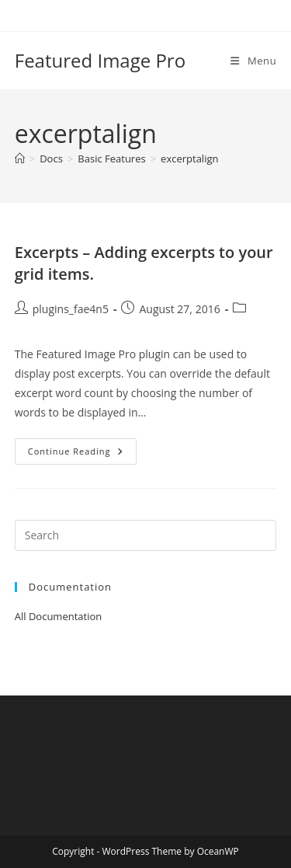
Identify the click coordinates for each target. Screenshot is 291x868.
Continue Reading (82, 454)
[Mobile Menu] (253, 61)
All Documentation (59, 616)
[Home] (20, 159)
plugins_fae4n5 (71, 309)
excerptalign (189, 159)
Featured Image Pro (100, 60)
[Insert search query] (146, 535)
